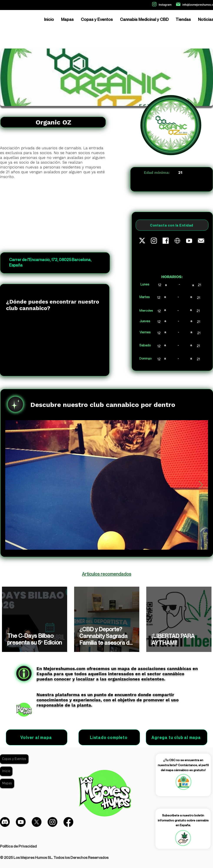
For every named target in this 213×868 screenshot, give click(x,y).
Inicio (6, 771)
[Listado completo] (109, 737)
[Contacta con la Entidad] (172, 225)
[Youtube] (21, 822)
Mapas (7, 783)
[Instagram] (52, 822)
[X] (37, 822)
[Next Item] (201, 485)
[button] (183, 838)
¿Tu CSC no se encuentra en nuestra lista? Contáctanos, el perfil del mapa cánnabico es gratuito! (183, 765)
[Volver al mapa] (37, 737)
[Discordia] (5, 822)
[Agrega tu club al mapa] (177, 737)
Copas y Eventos (14, 759)
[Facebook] (68, 822)
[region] (183, 782)
